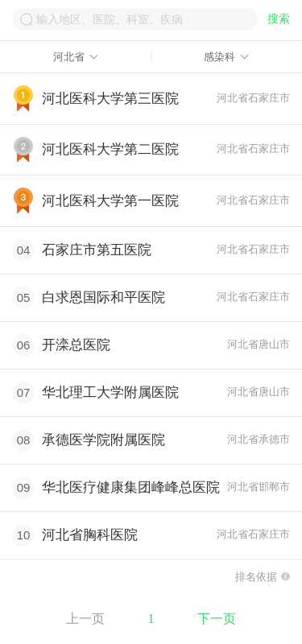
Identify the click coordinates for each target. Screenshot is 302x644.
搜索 (279, 19)
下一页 (217, 619)
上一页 (85, 619)
